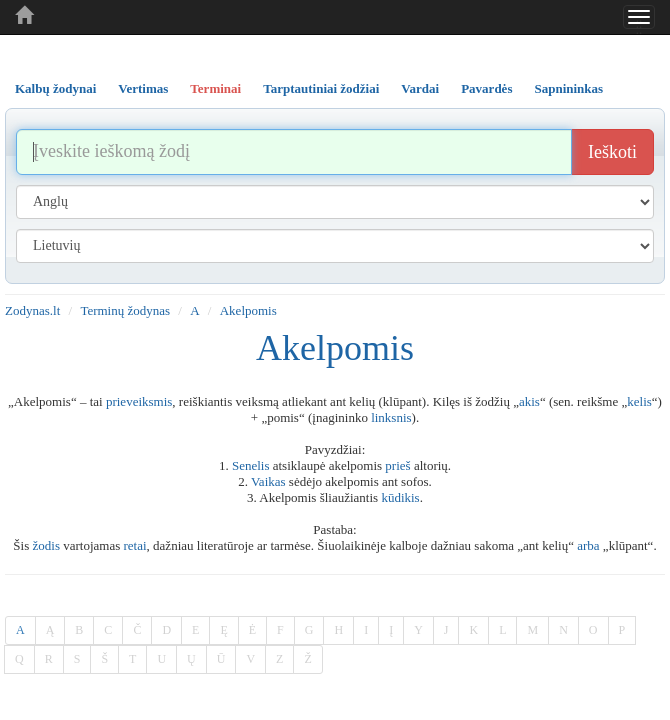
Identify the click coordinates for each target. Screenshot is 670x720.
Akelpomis (248, 310)
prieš (397, 465)
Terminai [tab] (215, 88)
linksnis (391, 417)
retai (135, 545)
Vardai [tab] (420, 88)
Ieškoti (612, 152)
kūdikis (400, 497)
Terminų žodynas (125, 310)
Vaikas (268, 481)
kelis (639, 401)
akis (529, 401)
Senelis (251, 465)
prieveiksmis (139, 401)
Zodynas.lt (32, 310)
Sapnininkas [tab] (568, 88)
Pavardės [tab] (486, 88)
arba (588, 545)
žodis (46, 545)
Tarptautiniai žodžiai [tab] (321, 88)
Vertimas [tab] (143, 88)
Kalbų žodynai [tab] (55, 88)
